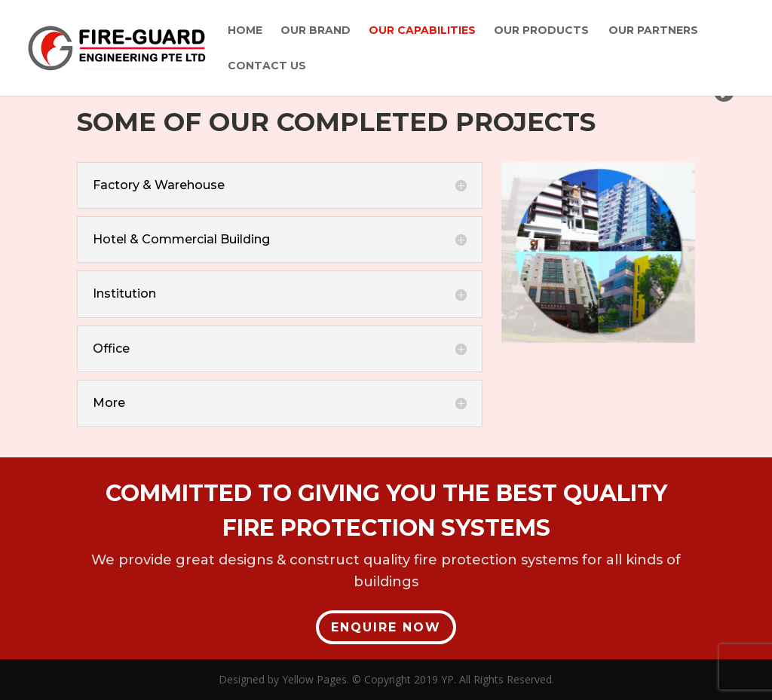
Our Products (541, 31)
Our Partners (653, 31)
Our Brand (316, 31)
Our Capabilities (422, 31)
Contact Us (267, 66)
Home (245, 31)
